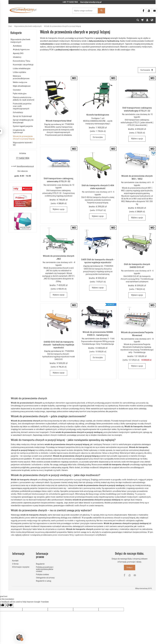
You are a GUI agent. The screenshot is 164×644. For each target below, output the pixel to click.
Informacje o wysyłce (21, 567)
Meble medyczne (20, 82)
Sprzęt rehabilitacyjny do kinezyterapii (23, 121)
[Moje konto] (147, 20)
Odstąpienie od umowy (45, 578)
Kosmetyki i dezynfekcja (23, 65)
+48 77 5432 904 (70, 2)
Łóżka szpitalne (19, 72)
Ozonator (17, 90)
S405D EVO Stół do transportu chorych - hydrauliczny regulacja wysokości (59, 345)
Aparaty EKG (18, 53)
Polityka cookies (42, 574)
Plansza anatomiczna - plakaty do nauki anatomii (24, 99)
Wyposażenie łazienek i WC (23, 144)
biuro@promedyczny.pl (91, 2)
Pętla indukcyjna (20, 94)
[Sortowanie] (147, 70)
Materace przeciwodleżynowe (21, 77)
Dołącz (130, 567)
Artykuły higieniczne (21, 50)
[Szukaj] (138, 20)
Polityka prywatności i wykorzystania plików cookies (45, 569)
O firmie (15, 564)
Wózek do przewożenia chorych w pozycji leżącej (24, 138)
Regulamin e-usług (44, 581)
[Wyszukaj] (101, 11)
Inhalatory (17, 57)
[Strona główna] (23, 10)
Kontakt (15, 560)
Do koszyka (98, 137)
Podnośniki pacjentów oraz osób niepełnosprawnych (22, 106)
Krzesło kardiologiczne (98, 115)
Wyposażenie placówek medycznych (20, 41)
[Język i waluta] (152, 20)
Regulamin (40, 564)
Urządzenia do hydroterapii (19, 131)
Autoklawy (17, 46)
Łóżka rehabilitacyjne (22, 68)
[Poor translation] (9, 605)
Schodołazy (18, 112)
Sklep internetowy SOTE (143, 588)
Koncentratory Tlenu (22, 61)
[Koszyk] (142, 20)
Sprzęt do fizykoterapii (22, 116)
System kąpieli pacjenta (23, 126)
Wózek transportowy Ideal (59, 121)
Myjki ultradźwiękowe (22, 86)
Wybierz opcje (137, 139)
